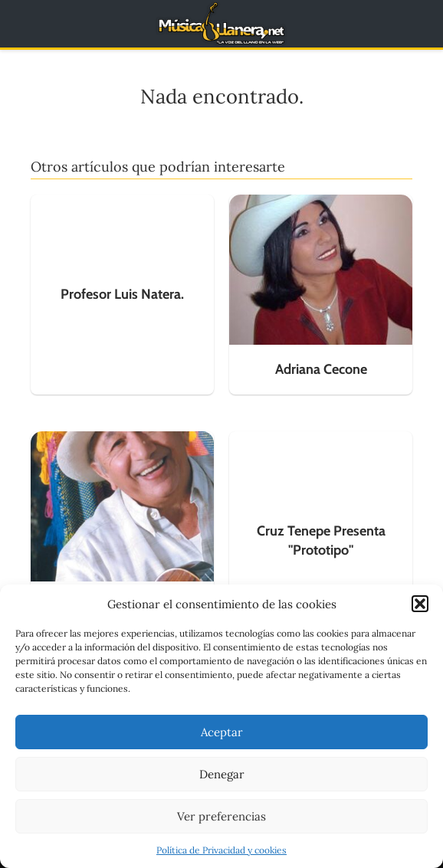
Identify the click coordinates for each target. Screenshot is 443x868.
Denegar (222, 774)
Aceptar (222, 732)
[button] (420, 604)
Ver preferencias (221, 816)
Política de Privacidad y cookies (221, 850)
